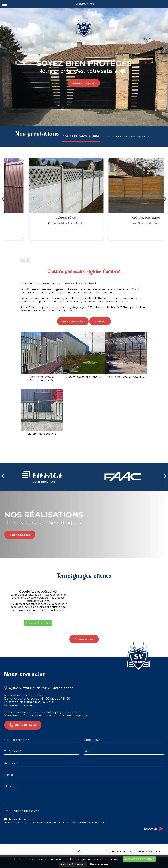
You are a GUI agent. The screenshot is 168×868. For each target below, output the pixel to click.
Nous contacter (84, 83)
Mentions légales (118, 851)
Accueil (25, 260)
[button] (4, 630)
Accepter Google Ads (38, 623)
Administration (149, 851)
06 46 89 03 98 (84, 4)
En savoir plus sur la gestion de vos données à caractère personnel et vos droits (55, 822)
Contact (100, 321)
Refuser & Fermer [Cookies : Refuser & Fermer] (73, 864)
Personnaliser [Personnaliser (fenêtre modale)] (100, 864)
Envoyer (154, 829)
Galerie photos (20, 535)
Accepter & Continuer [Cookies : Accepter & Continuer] (139, 859)
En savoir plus (84, 639)
